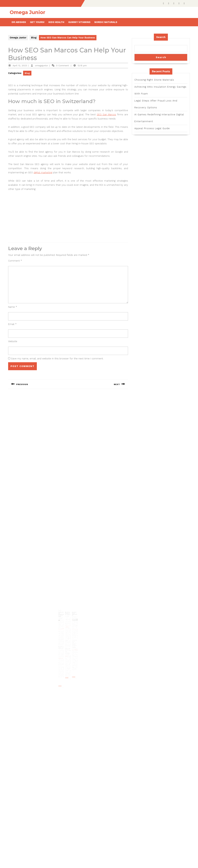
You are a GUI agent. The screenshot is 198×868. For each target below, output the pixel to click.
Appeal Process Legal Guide (152, 128)
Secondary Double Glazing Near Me (73, 621)
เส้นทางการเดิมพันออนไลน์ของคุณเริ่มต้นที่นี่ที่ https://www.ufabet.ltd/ (63, 631)
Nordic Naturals (106, 22)
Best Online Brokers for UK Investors (68, 620)
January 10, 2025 (68, 622)
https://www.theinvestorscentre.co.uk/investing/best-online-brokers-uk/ (68, 629)
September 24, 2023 (73, 623)
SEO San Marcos (106, 115)
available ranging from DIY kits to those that (73, 645)
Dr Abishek (19, 22)
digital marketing (43, 173)
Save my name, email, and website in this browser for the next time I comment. (57, 359)
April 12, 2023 (20, 65)
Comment (15, 261)
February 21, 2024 (63, 623)
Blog (34, 38)
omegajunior (41, 65)
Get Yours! (37, 22)
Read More (63, 670)
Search (161, 37)
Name (13, 307)
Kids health (56, 22)
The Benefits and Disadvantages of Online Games (63, 621)
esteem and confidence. (63, 651)
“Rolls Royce (67, 649)
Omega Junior (27, 12)
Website (13, 341)
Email (12, 324)
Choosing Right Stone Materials (154, 80)
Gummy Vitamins (79, 22)
